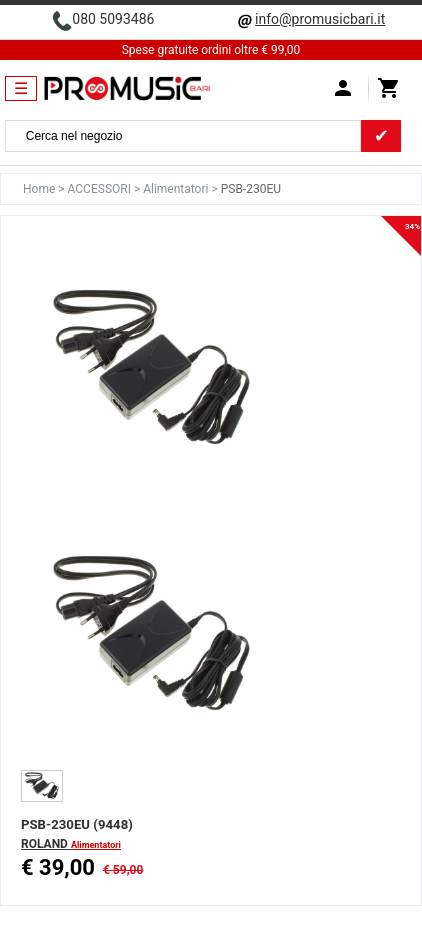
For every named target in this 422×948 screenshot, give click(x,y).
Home (40, 189)
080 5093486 (113, 19)
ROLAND (46, 844)
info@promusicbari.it (320, 19)
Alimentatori (177, 189)
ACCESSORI (101, 189)
